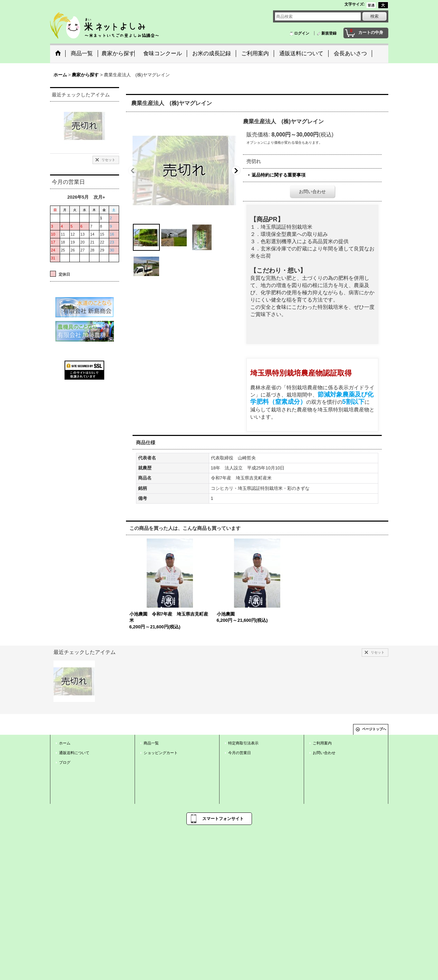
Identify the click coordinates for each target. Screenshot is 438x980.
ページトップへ (374, 729)
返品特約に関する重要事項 (279, 175)
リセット (108, 160)
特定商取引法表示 (243, 743)
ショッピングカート (161, 753)
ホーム (65, 743)
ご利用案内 (322, 743)
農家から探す (118, 53)
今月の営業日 (240, 753)
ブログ (65, 762)
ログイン (302, 33)
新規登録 (329, 33)
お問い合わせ (312, 192)
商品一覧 (151, 743)
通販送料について (74, 753)
